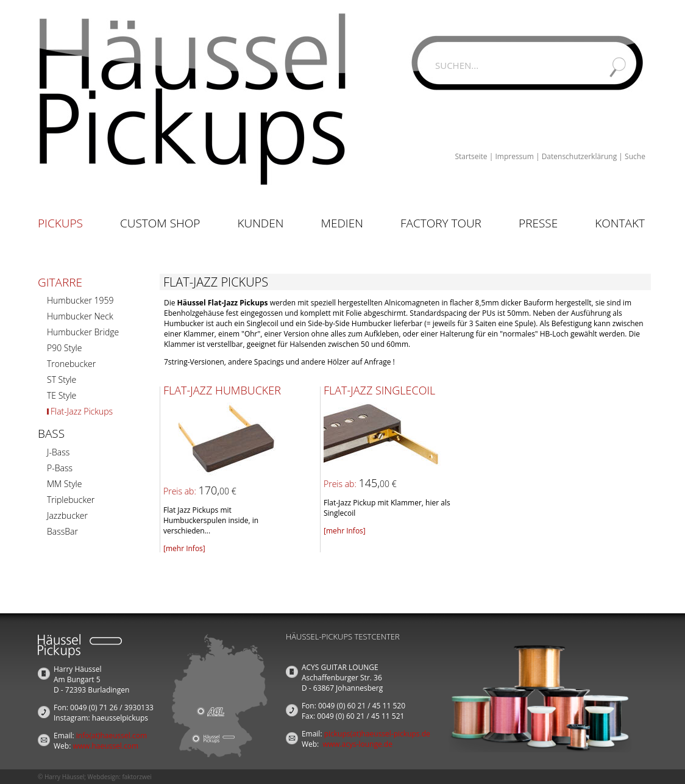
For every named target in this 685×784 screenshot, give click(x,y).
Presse (538, 223)
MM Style (64, 484)
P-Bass (60, 468)
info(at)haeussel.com (112, 736)
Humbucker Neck (80, 316)
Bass (51, 433)
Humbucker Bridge (83, 332)
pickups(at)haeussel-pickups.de (377, 734)
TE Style (62, 395)
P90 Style (64, 348)
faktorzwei (137, 777)
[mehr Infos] (184, 548)
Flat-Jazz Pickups (82, 411)
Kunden (260, 223)
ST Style (62, 380)
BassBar (62, 531)
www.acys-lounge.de (357, 744)
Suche (635, 156)
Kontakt (620, 223)
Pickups (60, 223)
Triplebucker (71, 500)
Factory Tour (441, 223)
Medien (342, 223)
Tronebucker (71, 364)
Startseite (471, 156)
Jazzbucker (67, 515)
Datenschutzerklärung (580, 156)
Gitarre (60, 282)
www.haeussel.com (105, 746)
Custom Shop (160, 223)
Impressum (514, 156)
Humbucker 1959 (80, 300)
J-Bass (58, 452)
